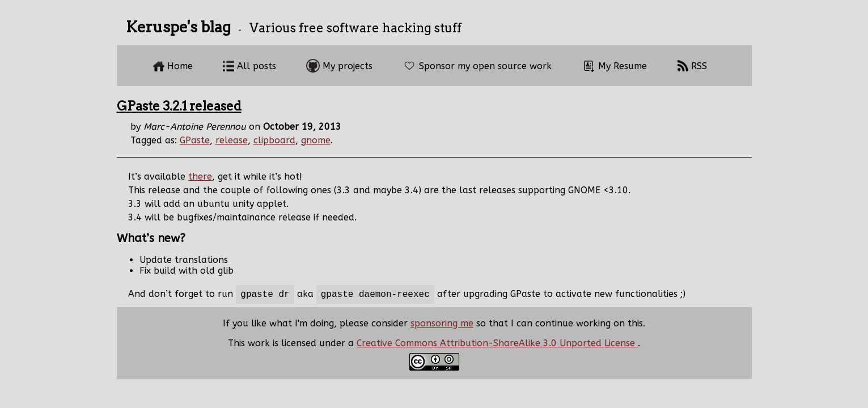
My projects (339, 66)
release (232, 140)
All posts (249, 66)
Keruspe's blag (178, 27)
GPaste (195, 140)
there (200, 177)
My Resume (614, 66)
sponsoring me (442, 326)
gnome (316, 140)
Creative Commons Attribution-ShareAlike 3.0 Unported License (497, 345)
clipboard (274, 140)
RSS (692, 66)
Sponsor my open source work (477, 66)
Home (173, 66)
